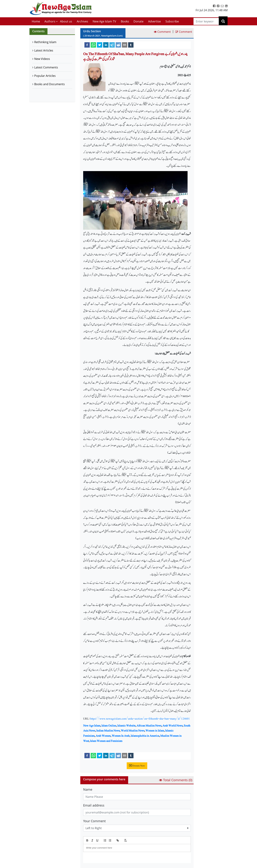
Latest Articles (44, 50)
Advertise (154, 21)
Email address (94, 805)
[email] (125, 45)
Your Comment (94, 821)
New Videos (42, 59)
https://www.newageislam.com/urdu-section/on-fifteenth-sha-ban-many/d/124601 (140, 719)
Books (125, 21)
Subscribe (172, 21)
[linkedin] (106, 45)
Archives (82, 21)
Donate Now (137, 766)
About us (66, 21)
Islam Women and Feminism (106, 741)
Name (88, 789)
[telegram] (112, 45)
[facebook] (87, 45)
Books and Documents (50, 84)
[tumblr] (131, 45)
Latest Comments (46, 67)
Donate (138, 21)
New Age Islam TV (104, 21)
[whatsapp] (93, 45)
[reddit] (118, 45)
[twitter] (100, 45)
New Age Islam (92, 726)
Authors (50, 21)
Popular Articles (45, 76)
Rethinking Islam (45, 42)
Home (36, 21)
